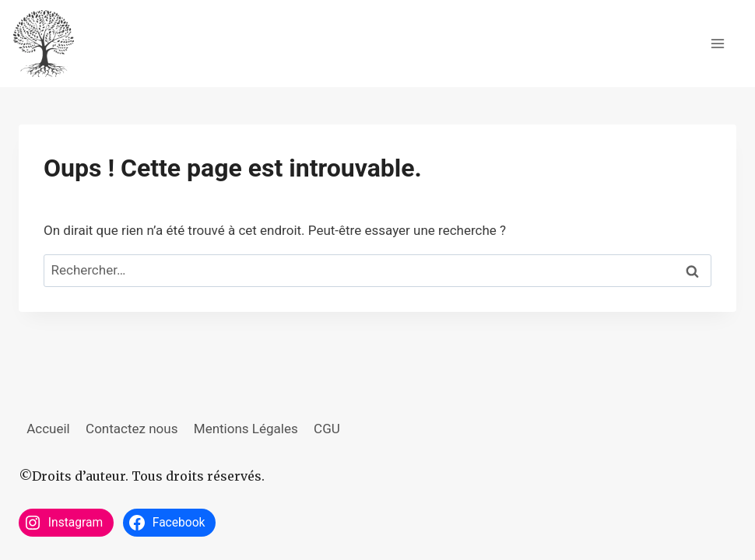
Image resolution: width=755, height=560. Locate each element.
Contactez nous (132, 429)
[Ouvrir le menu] (717, 43)
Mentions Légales (246, 429)
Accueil (48, 429)
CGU (327, 429)
